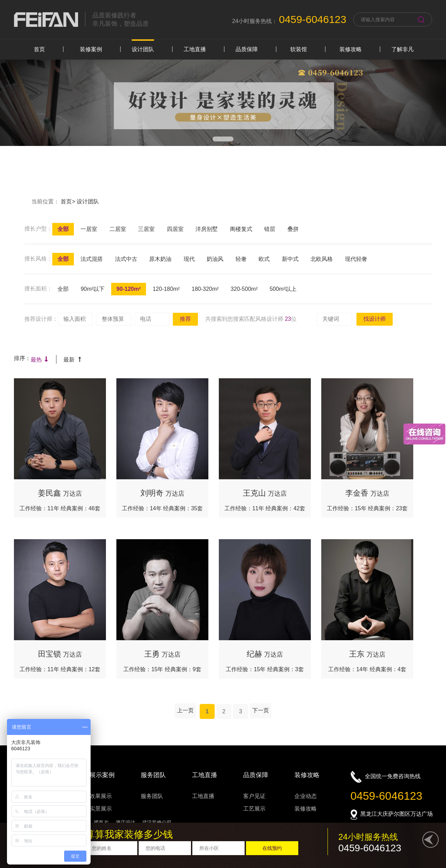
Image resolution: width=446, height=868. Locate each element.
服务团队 (152, 796)
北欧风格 (322, 259)
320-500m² (244, 289)
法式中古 (126, 259)
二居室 (118, 229)
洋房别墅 (207, 229)
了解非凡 (402, 49)
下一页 (261, 710)
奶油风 (215, 259)
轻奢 (241, 259)
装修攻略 (351, 49)
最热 (40, 360)
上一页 (185, 710)
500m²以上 (283, 289)
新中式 (290, 259)
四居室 (175, 229)
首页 (39, 49)
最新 (73, 360)
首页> (69, 201)
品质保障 (247, 49)
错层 (270, 229)
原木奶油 (160, 259)
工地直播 (195, 49)
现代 (189, 259)
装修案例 (91, 49)
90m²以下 (92, 289)
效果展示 (101, 796)
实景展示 (101, 809)
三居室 (146, 229)
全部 (63, 229)
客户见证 (254, 796)
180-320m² (205, 289)
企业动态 (306, 796)
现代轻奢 (356, 259)
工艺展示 (254, 809)
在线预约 (272, 848)
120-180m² (166, 289)
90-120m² (128, 289)
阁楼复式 (241, 229)
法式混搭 (92, 259)
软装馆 (299, 49)
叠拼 (293, 229)
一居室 (89, 229)
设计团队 (143, 49)
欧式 (264, 259)
